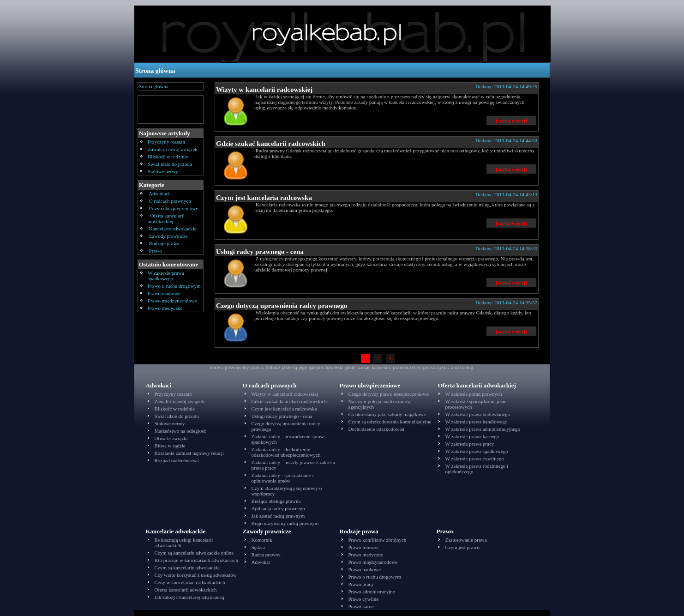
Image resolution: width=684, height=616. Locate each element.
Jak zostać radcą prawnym (278, 516)
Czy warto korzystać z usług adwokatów (196, 575)
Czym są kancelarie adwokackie (187, 568)
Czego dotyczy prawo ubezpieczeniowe (389, 394)
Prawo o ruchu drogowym (174, 286)
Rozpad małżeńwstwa (177, 460)
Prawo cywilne (364, 599)
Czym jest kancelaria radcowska (264, 198)
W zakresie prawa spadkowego (166, 276)
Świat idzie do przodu (170, 164)
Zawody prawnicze (168, 236)
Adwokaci (159, 193)
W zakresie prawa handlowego (477, 422)
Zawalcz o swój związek (173, 149)
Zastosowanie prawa (466, 540)
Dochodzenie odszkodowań (376, 429)
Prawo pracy (361, 584)
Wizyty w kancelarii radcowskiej (264, 90)
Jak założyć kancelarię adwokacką (189, 597)
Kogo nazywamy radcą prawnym (285, 523)
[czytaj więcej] (511, 121)
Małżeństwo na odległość (180, 431)
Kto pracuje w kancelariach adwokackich (196, 560)
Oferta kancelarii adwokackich (186, 590)
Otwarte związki (171, 438)
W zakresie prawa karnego (472, 436)
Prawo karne (361, 606)
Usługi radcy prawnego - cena (260, 252)
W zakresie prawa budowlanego (478, 414)
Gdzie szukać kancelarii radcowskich (271, 144)
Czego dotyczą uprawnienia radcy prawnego (282, 306)
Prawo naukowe (164, 293)
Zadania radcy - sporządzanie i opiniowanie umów (283, 478)
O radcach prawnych (170, 201)
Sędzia (258, 547)
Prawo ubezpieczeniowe (174, 208)
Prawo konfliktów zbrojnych (378, 540)
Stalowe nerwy (163, 171)
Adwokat (261, 562)
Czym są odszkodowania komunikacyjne (390, 422)
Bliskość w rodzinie (168, 157)
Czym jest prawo (463, 547)
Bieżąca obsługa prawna (276, 501)
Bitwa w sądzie (170, 446)
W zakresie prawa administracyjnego (483, 429)
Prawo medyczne (165, 308)
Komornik (262, 540)
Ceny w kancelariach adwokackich (190, 582)
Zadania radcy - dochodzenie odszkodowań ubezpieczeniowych (286, 452)
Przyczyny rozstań (166, 142)
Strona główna (155, 71)
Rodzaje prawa (164, 243)
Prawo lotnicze (364, 547)
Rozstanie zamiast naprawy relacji (189, 453)
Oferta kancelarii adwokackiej (166, 218)
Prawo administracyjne (372, 592)
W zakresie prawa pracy (470, 444)
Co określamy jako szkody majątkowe (387, 414)
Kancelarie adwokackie (173, 229)
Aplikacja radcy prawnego (278, 508)
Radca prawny (266, 555)
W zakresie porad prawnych (474, 394)
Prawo (156, 251)
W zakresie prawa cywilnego (475, 459)
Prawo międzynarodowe (172, 301)
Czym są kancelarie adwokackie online (194, 553)
